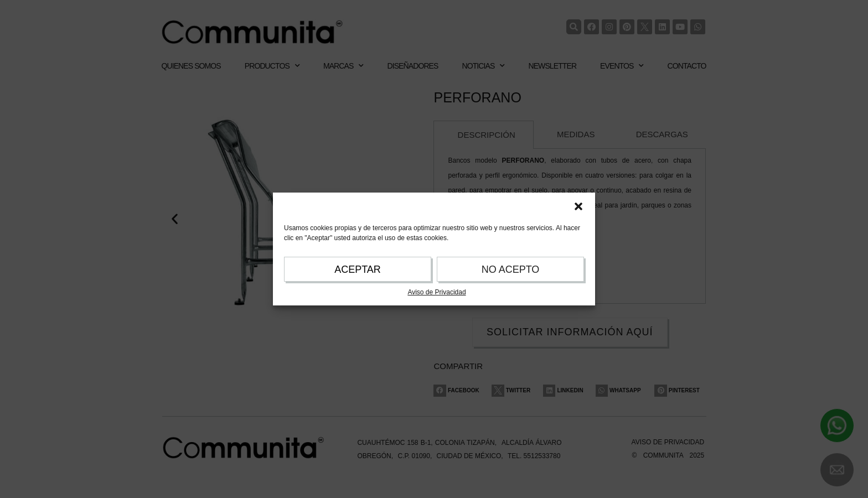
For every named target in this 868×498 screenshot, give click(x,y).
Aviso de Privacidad (436, 292)
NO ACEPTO (511, 269)
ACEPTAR (358, 269)
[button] (578, 206)
